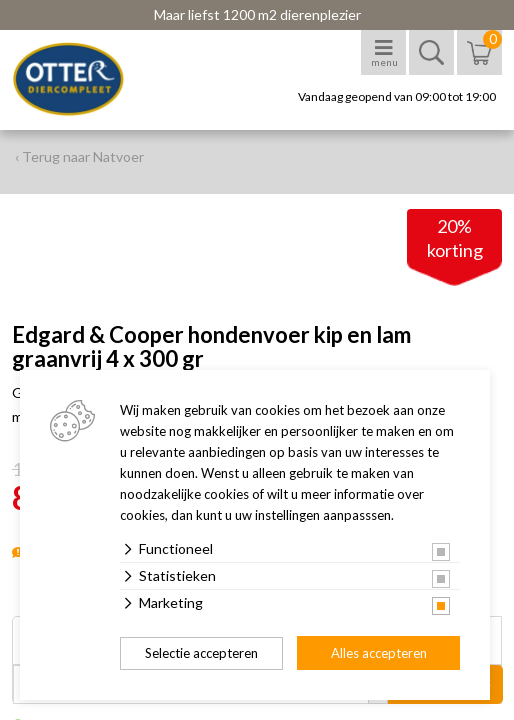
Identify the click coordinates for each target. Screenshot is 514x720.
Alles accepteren (379, 653)
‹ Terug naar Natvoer (79, 156)
